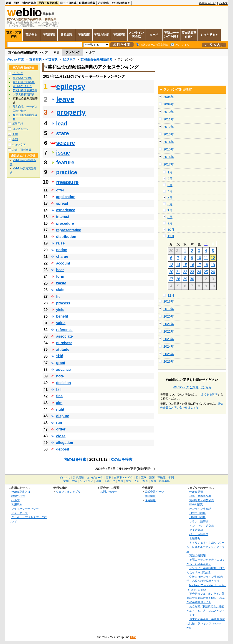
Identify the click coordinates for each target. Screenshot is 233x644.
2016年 (169, 157)
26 (213, 272)
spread (62, 203)
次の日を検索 (122, 459)
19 (213, 265)
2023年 (169, 339)
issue (63, 153)
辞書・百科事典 (22, 150)
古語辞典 (103, 3)
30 (192, 279)
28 (178, 279)
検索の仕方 (18, 496)
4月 (170, 191)
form (60, 276)
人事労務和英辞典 (24, 94)
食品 (129, 481)
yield (60, 310)
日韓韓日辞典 (87, 3)
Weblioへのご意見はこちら (192, 387)
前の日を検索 (75, 459)
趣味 (99, 481)
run (59, 423)
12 (213, 258)
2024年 (169, 346)
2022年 (169, 331)
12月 (171, 295)
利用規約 (17, 504)
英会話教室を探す (189, 35)
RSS (133, 637)
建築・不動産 (157, 478)
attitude (63, 350)
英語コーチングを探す (171, 35)
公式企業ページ (154, 492)
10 (199, 258)
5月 (170, 198)
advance (63, 370)
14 (178, 265)
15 (185, 265)
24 (199, 272)
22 (185, 272)
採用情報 (150, 500)
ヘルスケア (19, 145)
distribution (66, 237)
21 (178, 272)
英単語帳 (84, 35)
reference (64, 330)
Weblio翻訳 (196, 504)
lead (62, 123)
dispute (63, 416)
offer (60, 190)
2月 (170, 179)
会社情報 (150, 496)
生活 (74, 481)
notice (62, 250)
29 (185, 279)
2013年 (169, 134)
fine (59, 396)
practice (67, 172)
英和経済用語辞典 (24, 82)
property (71, 112)
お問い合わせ (109, 492)
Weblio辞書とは (21, 492)
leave (65, 99)
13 (171, 265)
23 (192, 272)
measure (67, 182)
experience (66, 210)
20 (171, 272)
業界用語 (18, 124)
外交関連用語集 (22, 78)
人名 (137, 481)
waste (61, 283)
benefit (62, 316)
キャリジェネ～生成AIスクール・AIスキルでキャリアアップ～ (206, 547)
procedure (65, 223)
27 (171, 279)
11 (206, 258)
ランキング (73, 52)
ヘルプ (223, 3)
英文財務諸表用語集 (25, 90)
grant (61, 363)
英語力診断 (101, 35)
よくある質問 (209, 395)
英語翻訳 (119, 35)
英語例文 (31, 35)
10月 (171, 230)
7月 (170, 211)
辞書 (9, 3)
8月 (170, 217)
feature (65, 162)
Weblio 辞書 (15, 59)
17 (199, 265)
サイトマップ (20, 513)
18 (206, 265)
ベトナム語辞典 (199, 534)
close (61, 436)
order (61, 429)
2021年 (169, 324)
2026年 (169, 361)
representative (69, 230)
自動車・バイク (123, 478)
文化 (66, 481)
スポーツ (110, 481)
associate (65, 336)
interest (63, 217)
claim (61, 290)
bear (60, 270)
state (63, 133)
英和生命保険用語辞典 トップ (28, 52)
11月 (171, 236)
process (63, 303)
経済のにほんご (22, 86)
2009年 (169, 104)
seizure (66, 143)
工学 (15, 134)
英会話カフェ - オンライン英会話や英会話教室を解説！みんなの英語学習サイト (206, 598)
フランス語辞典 (199, 521)
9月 (170, 223)
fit (58, 297)
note (60, 376)
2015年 (169, 149)
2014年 (169, 142)
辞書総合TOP (207, 3)
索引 (56, 52)
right (60, 409)
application (66, 197)
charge (62, 256)
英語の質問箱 (198, 555)
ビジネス (69, 59)
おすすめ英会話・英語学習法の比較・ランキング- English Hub (206, 623)
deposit (63, 449)
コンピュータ (20, 129)
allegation (65, 443)
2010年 (169, 112)
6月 (170, 204)
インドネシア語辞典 (202, 526)
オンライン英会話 (136, 35)
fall (59, 389)
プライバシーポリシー (25, 509)
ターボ (154, 35)
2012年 (169, 127)
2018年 (169, 301)
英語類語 (49, 35)
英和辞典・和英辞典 (43, 59)
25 (206, 272)
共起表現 (66, 35)
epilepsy (71, 87)
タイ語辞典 (196, 530)
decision (64, 383)
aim (59, 403)
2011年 (169, 119)
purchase (64, 343)
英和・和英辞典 (48, 3)
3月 (170, 185)
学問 (15, 139)
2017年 (169, 164)
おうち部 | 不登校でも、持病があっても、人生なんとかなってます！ (206, 611)
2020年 (169, 316)
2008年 (169, 97)
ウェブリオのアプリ (68, 492)
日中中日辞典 (68, 3)
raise (60, 243)
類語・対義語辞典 (25, 3)
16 (192, 265)
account (63, 263)
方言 (145, 481)
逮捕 (60, 356)
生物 (121, 481)
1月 (170, 172)
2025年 (169, 354)
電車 (108, 478)
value (61, 323)
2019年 (169, 309)
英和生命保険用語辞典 (96, 59)
